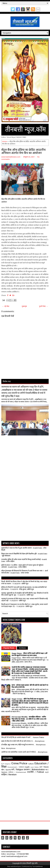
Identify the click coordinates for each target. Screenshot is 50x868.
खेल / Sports (6, 770)
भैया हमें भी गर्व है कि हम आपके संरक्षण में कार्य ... (17, 737)
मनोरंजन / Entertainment (17, 772)
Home (4, 141)
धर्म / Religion (17, 770)
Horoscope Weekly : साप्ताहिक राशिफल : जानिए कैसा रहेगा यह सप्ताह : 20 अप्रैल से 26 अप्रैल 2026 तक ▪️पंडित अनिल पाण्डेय (29, 719)
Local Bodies (35, 767)
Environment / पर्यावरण (16, 767)
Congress (8, 764)
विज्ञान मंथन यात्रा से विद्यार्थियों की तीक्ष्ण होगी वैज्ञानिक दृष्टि (19, 554)
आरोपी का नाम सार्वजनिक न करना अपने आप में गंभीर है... (19, 752)
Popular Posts (9, 648)
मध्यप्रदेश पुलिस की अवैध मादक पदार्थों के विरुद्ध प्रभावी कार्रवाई (21, 559)
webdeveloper (16, 866)
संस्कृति (47, 772)
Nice (3, 748)
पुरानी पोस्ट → (43, 306)
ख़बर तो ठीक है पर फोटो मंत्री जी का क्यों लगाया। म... (18, 741)
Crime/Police (19, 763)
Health (27, 767)
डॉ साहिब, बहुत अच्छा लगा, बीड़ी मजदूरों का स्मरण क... (18, 745)
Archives (22, 648)
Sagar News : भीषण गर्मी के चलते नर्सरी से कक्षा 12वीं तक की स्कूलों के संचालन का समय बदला (29, 654)
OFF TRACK (44, 767)
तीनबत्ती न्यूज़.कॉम (32, 863)
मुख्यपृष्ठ (24, 306)
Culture (31, 764)
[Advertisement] (17, 442)
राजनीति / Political (35, 772)
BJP (3, 764)
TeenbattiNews (37, 866)
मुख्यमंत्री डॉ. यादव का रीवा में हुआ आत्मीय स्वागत (16, 548)
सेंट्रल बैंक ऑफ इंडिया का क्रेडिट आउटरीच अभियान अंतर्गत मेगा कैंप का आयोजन (23, 151)
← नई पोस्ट (6, 306)
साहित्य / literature (9, 775)
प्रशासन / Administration (34, 770)
